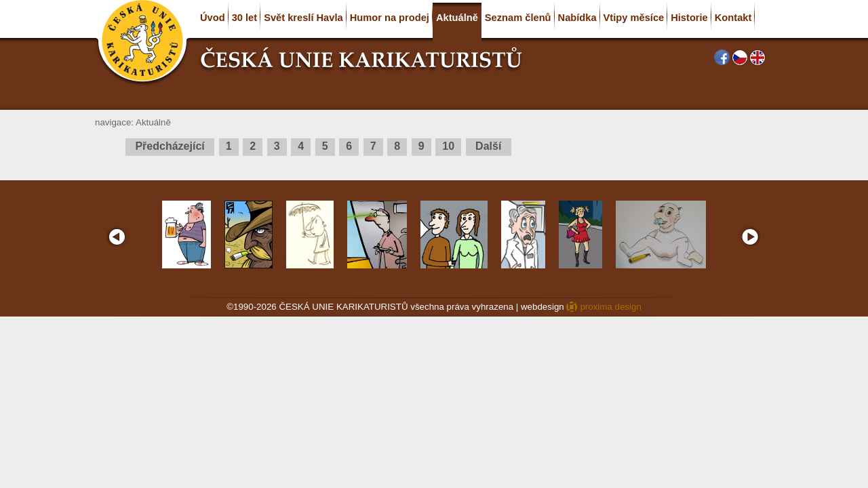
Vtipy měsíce (634, 18)
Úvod (213, 18)
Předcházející (170, 146)
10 (448, 146)
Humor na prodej (390, 18)
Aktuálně (457, 18)
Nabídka (577, 18)
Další (489, 146)
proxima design (610, 307)
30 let (244, 18)
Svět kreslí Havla (303, 18)
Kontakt (733, 18)
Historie (689, 18)
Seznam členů (518, 18)
